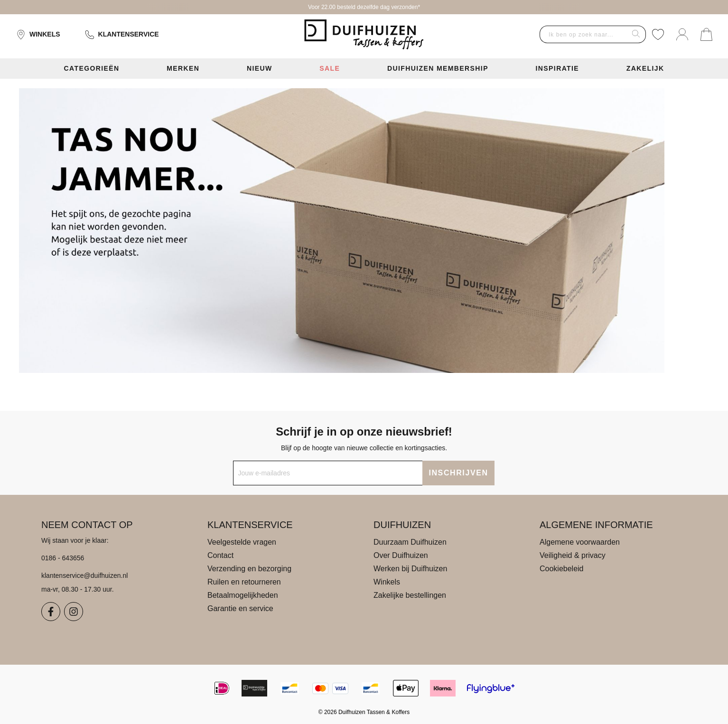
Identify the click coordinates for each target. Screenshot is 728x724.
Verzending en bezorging (249, 569)
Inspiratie (558, 68)
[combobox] (583, 34)
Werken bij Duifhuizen (410, 569)
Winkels (38, 35)
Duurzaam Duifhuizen (410, 542)
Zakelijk (645, 68)
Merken (183, 68)
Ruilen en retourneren (244, 582)
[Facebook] (51, 612)
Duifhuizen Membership (438, 68)
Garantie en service (240, 608)
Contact (220, 555)
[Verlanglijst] (658, 34)
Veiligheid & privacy (573, 555)
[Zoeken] (636, 34)
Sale (330, 68)
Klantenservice (122, 35)
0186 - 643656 (63, 558)
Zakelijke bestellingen (410, 595)
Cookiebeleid (562, 569)
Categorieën (91, 68)
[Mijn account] (682, 34)
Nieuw (260, 68)
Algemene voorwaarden (580, 542)
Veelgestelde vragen (242, 542)
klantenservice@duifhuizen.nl (84, 575)
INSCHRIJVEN (458, 473)
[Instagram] (74, 612)
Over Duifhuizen (401, 555)
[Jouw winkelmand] (706, 34)
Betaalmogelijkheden (243, 595)
